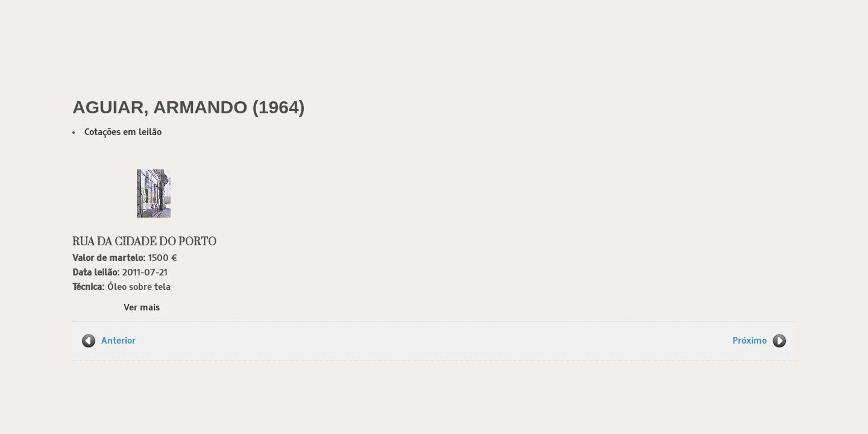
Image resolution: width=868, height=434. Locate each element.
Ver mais (142, 308)
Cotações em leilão (123, 132)
